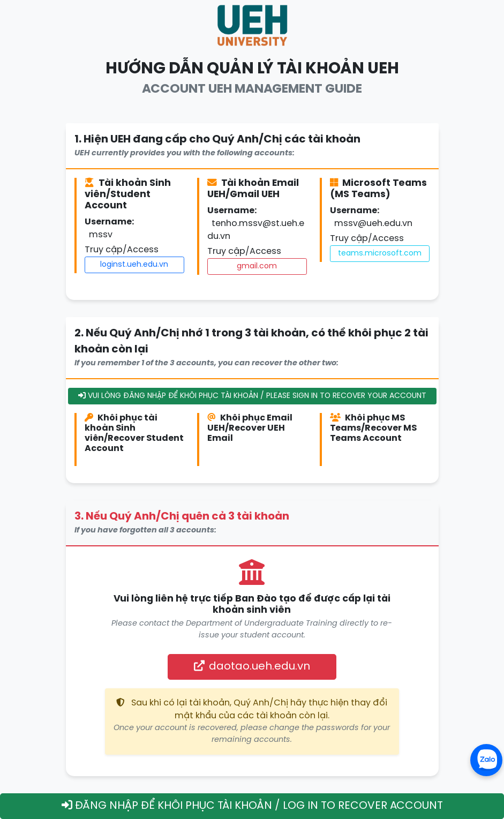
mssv (101, 235)
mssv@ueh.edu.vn (373, 224)
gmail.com (257, 266)
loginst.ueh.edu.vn (134, 265)
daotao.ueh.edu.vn (252, 666)
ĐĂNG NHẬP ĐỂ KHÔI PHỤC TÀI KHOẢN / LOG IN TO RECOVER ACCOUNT (252, 806)
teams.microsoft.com (380, 254)
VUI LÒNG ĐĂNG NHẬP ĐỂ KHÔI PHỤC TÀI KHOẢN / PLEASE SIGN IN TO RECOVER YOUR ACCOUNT (252, 396)
